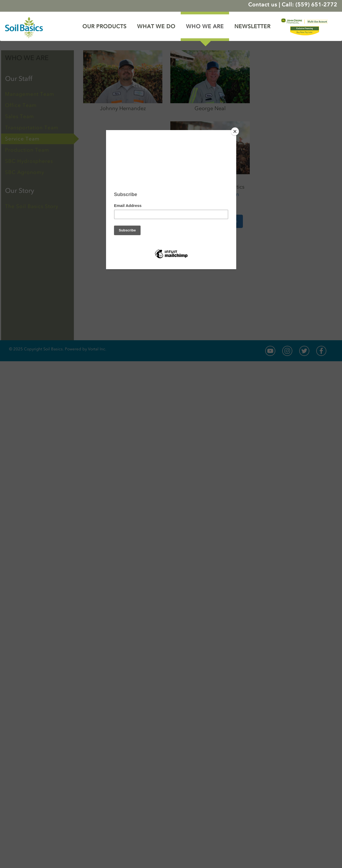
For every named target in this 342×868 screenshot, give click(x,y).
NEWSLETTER (252, 26)
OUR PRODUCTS (104, 26)
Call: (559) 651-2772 (309, 5)
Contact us (263, 5)
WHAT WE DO (156, 26)
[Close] (235, 131)
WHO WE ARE (205, 26)
